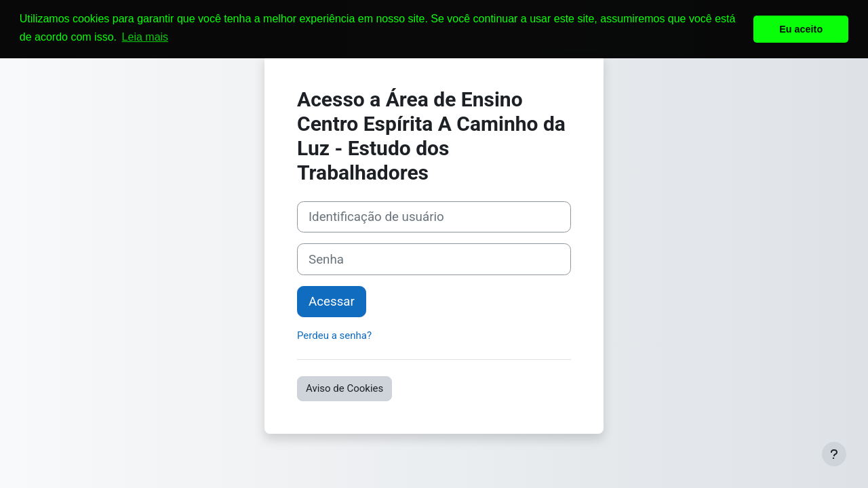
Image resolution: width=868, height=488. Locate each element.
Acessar (332, 302)
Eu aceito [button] (801, 29)
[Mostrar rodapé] (834, 454)
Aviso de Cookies (344, 388)
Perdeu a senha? (334, 335)
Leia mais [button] (145, 37)
